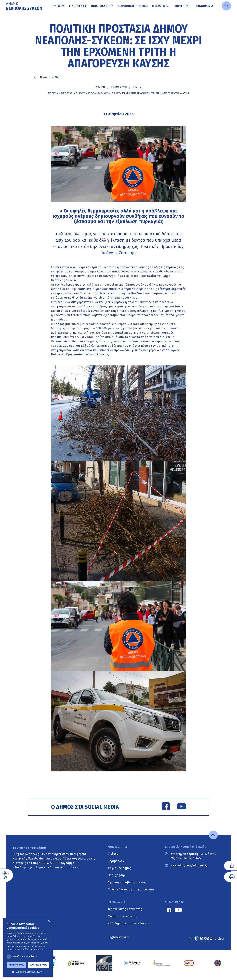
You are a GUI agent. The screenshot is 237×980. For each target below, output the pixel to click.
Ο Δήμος (58, 6)
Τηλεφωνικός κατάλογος (125, 913)
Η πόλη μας (161, 6)
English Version (119, 941)
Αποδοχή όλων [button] (17, 965)
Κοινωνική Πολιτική (133, 6)
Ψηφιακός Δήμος (119, 872)
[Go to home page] (24, 6)
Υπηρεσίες (78, 6)
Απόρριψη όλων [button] (39, 965)
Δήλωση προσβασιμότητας (127, 887)
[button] (28, 972)
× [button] (49, 921)
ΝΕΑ (135, 87)
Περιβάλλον (116, 865)
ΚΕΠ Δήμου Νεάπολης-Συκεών (129, 928)
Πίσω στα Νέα (50, 77)
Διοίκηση (114, 858)
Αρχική (100, 87)
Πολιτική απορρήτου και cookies (131, 894)
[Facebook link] (162, 807)
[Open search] (226, 6)
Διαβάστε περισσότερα (33, 949)
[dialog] (28, 947)
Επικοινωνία (204, 6)
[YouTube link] (178, 807)
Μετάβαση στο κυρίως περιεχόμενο (6, 12)
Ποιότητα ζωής (102, 6)
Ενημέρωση (182, 6)
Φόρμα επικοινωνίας (122, 921)
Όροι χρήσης (117, 879)
